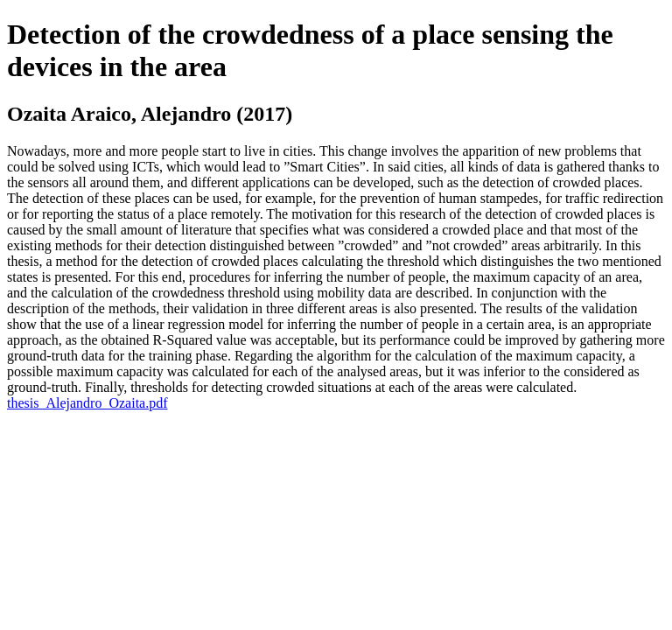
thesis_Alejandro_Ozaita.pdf (87, 403)
